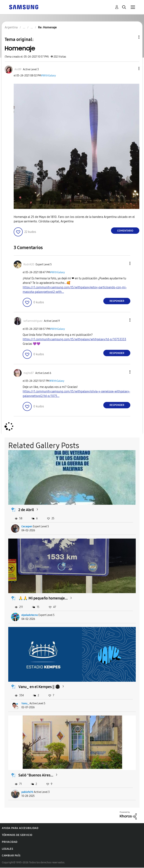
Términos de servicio (17, 835)
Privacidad (10, 842)
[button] (133, 68)
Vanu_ (25, 703)
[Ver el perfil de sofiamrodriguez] (33, 321)
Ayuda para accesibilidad (20, 828)
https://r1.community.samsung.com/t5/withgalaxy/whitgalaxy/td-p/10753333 (74, 339)
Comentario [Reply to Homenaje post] (125, 231)
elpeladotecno (30, 615)
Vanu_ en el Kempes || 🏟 (39, 687)
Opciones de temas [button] (133, 37)
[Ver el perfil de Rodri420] (29, 265)
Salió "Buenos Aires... (36, 775)
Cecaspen (27, 526)
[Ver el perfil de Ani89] (18, 69)
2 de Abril (26, 510)
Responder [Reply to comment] (117, 301)
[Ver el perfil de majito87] (29, 373)
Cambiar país (11, 856)
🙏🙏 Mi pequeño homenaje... (43, 598)
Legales (7, 849)
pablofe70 (27, 792)
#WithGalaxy (48, 76)
